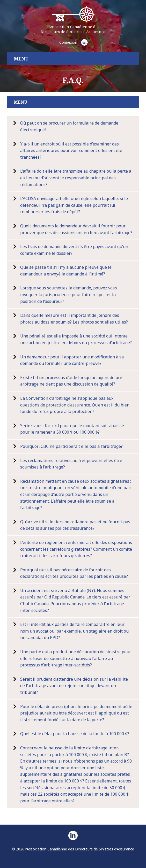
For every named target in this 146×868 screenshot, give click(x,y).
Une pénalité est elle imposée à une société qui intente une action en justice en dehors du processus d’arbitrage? (76, 339)
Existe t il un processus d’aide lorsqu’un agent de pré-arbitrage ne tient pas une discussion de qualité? (72, 381)
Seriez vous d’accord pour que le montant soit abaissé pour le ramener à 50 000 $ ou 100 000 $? (72, 429)
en (84, 42)
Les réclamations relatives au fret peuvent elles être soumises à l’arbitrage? (71, 464)
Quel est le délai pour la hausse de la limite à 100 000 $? (75, 734)
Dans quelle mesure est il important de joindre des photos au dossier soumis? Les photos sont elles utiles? (74, 319)
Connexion (68, 42)
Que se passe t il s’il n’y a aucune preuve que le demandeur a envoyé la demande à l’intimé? (66, 271)
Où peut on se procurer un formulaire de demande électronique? (69, 126)
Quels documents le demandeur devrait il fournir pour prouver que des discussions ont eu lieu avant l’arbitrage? (76, 229)
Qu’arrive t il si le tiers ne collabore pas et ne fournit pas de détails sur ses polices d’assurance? (75, 525)
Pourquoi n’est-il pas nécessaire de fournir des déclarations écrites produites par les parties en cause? (74, 573)
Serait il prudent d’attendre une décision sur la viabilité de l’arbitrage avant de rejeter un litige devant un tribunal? (74, 686)
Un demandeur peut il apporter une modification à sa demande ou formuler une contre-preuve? (72, 360)
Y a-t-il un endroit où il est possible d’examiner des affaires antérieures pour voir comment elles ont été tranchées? (71, 151)
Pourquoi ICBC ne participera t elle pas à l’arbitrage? (71, 446)
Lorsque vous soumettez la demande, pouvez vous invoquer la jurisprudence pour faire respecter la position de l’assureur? (69, 294)
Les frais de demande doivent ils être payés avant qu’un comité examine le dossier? (74, 250)
